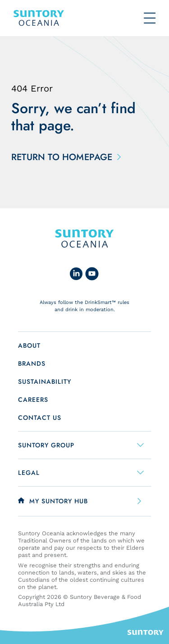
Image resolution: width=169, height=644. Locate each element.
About (29, 345)
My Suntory (59, 501)
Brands (32, 363)
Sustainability (45, 382)
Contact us (40, 418)
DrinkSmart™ (100, 302)
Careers (33, 400)
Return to (64, 157)
